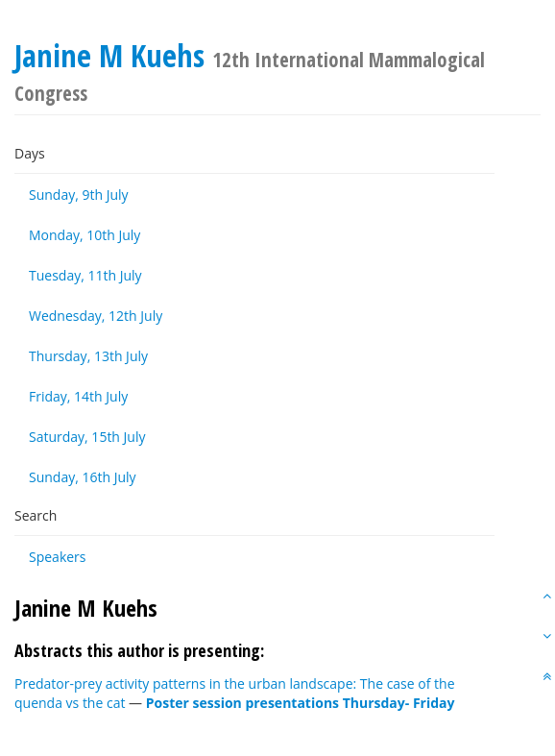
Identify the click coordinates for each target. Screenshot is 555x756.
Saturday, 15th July (87, 437)
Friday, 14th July (78, 396)
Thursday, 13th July (88, 356)
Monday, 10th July (84, 235)
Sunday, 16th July (83, 477)
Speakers (58, 557)
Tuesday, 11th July (85, 275)
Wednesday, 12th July (96, 316)
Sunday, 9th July (79, 195)
